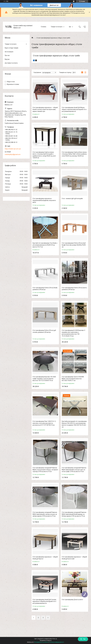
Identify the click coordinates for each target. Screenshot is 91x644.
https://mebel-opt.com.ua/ (13, 149)
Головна (43, 27)
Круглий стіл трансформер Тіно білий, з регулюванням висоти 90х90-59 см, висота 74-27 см (45, 245)
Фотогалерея (9, 52)
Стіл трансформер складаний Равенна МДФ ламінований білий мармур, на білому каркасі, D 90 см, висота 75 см (74, 514)
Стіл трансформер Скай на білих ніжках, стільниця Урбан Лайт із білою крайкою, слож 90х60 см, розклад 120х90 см (74, 154)
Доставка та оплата (11, 63)
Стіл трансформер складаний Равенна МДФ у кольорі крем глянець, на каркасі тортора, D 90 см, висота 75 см (45, 470)
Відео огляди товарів (11, 48)
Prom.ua (55, 639)
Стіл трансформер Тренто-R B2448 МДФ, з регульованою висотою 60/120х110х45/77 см (73, 379)
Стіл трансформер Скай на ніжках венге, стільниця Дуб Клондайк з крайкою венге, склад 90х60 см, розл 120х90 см (44, 155)
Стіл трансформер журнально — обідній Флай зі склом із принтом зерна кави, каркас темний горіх (45, 109)
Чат (83, 639)
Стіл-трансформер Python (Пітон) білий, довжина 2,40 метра (45, 289)
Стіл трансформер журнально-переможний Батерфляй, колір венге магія (44, 200)
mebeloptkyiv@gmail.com (13, 154)
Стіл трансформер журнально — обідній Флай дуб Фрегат (45, 558)
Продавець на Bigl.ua (46, 640)
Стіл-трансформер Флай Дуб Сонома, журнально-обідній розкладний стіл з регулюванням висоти (44, 601)
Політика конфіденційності (57, 642)
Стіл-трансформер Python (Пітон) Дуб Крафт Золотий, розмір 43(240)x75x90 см (74, 245)
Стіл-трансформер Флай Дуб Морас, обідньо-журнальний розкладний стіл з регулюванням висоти (74, 109)
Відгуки (7, 59)
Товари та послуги (57, 27)
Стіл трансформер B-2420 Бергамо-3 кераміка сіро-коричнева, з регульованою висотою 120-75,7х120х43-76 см (73, 333)
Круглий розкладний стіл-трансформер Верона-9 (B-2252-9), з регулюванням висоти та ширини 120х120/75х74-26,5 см (74, 424)
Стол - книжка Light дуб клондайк (72, 199)
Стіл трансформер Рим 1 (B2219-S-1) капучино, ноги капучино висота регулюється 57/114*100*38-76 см (44, 423)
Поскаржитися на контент (41, 642)
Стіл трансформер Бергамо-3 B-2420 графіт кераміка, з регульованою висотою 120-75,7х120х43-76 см (44, 379)
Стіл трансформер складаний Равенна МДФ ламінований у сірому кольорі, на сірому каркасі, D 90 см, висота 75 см (45, 514)
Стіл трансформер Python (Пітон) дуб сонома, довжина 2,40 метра (44, 331)
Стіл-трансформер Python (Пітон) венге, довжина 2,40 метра (74, 289)
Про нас (7, 55)
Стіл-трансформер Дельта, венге (72, 600)
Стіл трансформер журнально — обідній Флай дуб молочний (74, 558)
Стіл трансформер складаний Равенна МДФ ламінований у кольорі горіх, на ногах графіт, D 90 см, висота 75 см (74, 470)
